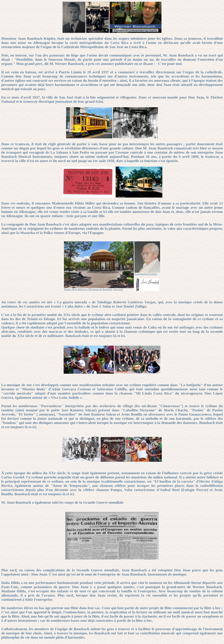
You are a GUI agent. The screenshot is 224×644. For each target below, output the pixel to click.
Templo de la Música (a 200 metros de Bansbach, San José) (94, 289)
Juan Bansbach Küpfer (146, 274)
